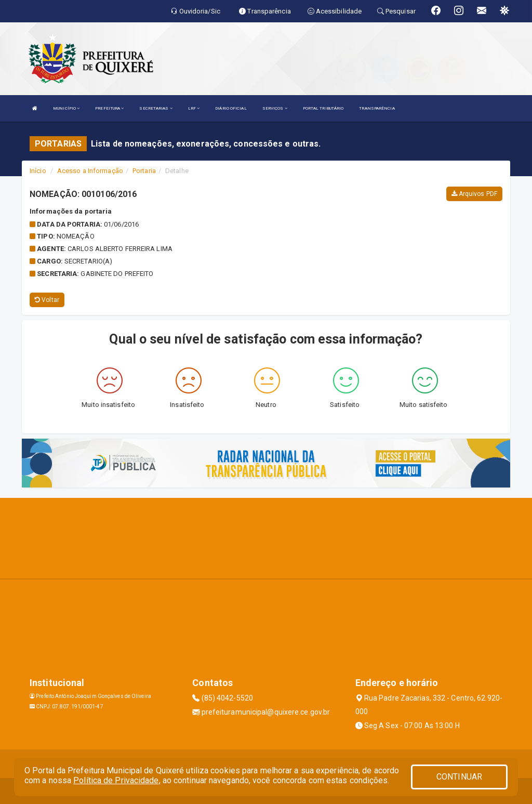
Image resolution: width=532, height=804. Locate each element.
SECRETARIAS (156, 108)
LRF (194, 108)
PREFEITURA (109, 108)
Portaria (144, 171)
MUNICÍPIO (66, 108)
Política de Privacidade (116, 780)
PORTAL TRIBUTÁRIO (323, 108)
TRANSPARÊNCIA (377, 108)
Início (38, 171)
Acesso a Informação (90, 171)
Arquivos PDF (474, 194)
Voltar (47, 300)
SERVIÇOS (275, 108)
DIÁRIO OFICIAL (231, 108)
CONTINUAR (459, 777)
